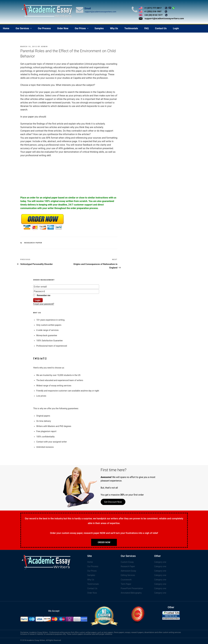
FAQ (146, 28)
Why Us (114, 28)
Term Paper (126, 584)
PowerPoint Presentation (132, 588)
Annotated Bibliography (131, 593)
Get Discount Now (113, 502)
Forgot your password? (44, 304)
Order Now (63, 28)
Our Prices (82, 28)
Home (6, 28)
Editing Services (128, 575)
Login (176, 28)
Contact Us (161, 28)
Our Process (44, 28)
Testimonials (131, 28)
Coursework (126, 580)
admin (44, 47)
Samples (99, 28)
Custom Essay (127, 562)
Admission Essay (129, 571)
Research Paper (33, 243)
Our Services (24, 28)
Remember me (42, 295)
